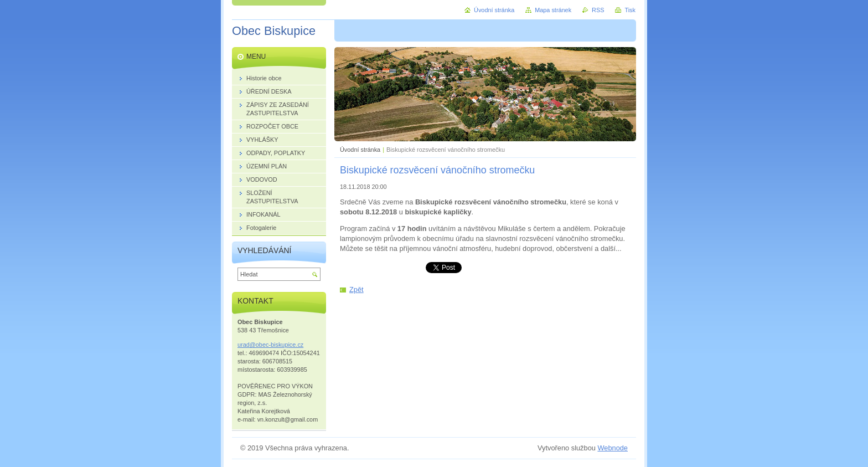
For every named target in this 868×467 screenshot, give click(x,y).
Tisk (630, 10)
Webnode (613, 448)
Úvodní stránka (360, 150)
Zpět (356, 289)
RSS (598, 10)
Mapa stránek (553, 10)
